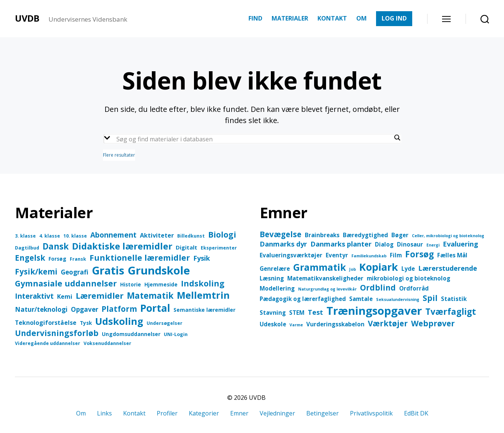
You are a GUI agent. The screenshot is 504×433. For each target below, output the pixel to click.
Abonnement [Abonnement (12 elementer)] (113, 235)
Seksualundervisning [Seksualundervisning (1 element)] (398, 299)
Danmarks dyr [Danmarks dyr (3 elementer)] (283, 244)
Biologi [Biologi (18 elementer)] (222, 234)
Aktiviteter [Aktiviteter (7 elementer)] (157, 235)
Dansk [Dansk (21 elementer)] (56, 246)
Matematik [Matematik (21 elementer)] (150, 296)
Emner (239, 413)
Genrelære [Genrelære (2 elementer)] (275, 269)
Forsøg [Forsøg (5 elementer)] (420, 254)
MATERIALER (290, 18)
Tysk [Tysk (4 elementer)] (86, 323)
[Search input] (254, 139)
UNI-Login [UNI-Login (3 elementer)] (176, 334)
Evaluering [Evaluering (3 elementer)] (461, 244)
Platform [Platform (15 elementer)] (119, 309)
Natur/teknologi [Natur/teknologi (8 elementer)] (41, 309)
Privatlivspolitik (371, 413)
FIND (255, 18)
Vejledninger (277, 413)
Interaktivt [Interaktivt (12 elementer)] (34, 296)
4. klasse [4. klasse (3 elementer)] (50, 236)
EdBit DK (416, 413)
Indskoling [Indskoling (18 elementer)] (203, 283)
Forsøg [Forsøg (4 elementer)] (57, 259)
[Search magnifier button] (397, 138)
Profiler (167, 413)
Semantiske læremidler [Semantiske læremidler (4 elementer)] (204, 310)
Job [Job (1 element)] (353, 269)
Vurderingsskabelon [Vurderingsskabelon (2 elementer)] (335, 324)
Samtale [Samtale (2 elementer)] (361, 299)
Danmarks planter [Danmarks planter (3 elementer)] (341, 244)
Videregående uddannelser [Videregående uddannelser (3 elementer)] (48, 343)
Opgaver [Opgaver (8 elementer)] (84, 309)
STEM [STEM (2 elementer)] (297, 313)
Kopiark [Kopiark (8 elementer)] (379, 267)
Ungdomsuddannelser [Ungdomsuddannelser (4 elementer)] (131, 334)
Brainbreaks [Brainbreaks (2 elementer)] (322, 235)
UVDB (27, 18)
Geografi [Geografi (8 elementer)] (75, 272)
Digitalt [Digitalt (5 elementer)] (187, 247)
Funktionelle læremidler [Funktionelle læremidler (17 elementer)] (140, 258)
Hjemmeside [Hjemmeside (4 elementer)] (161, 284)
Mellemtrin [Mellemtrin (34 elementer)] (203, 295)
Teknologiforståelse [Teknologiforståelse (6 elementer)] (46, 323)
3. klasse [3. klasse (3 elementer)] (25, 236)
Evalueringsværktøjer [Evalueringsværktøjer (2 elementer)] (291, 255)
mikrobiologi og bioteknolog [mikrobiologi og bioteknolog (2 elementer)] (408, 278)
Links (104, 413)
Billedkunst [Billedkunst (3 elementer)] (191, 236)
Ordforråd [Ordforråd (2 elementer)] (414, 288)
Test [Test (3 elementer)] (315, 312)
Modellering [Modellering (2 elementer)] (277, 288)
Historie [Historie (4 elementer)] (131, 284)
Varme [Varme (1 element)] (296, 325)
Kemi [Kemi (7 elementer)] (65, 296)
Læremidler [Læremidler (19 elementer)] (100, 296)
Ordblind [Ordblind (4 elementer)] (378, 288)
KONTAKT (332, 18)
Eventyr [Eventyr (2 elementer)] (337, 255)
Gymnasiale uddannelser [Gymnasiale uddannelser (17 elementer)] (66, 283)
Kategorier (204, 413)
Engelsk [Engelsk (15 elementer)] (30, 258)
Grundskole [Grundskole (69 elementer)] (159, 270)
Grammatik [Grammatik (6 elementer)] (320, 267)
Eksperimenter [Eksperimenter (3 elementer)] (219, 248)
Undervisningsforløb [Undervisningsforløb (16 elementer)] (57, 333)
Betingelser (323, 413)
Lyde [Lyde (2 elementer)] (408, 269)
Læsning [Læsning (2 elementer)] (272, 278)
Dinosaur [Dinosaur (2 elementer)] (410, 244)
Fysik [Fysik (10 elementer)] (202, 258)
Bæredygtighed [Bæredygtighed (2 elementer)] (365, 235)
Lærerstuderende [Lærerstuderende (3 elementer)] (448, 268)
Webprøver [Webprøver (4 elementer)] (433, 323)
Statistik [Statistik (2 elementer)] (454, 299)
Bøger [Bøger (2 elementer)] (400, 235)
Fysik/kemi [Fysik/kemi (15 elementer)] (36, 272)
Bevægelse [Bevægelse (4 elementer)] (281, 234)
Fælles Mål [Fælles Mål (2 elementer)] (452, 255)
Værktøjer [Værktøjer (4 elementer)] (388, 323)
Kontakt (134, 413)
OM (361, 18)
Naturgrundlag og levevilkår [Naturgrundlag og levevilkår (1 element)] (327, 289)
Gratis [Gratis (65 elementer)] (108, 270)
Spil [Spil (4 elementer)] (430, 298)
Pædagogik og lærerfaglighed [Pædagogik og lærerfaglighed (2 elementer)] (303, 299)
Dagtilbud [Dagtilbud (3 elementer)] (27, 248)
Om (81, 413)
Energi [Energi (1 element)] (433, 245)
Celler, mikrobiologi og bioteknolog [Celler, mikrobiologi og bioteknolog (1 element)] (448, 236)
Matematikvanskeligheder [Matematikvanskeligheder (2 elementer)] (325, 278)
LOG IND (394, 18)
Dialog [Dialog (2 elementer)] (384, 244)
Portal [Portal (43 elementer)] (155, 308)
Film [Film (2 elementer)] (396, 255)
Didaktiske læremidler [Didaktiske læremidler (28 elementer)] (122, 246)
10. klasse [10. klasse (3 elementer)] (75, 236)
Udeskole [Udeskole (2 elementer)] (273, 324)
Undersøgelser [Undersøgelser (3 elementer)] (165, 323)
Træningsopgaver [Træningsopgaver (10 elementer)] (374, 311)
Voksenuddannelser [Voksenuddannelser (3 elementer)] (107, 343)
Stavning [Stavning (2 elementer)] (273, 313)
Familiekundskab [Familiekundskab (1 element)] (369, 256)
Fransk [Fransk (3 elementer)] (78, 259)
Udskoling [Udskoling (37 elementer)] (119, 321)
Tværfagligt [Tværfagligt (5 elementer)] (451, 312)
